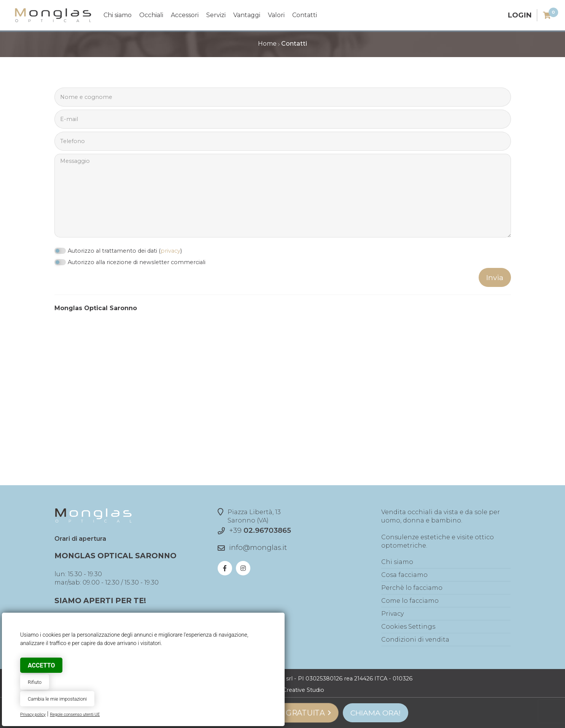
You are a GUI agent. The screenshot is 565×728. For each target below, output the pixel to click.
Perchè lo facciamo (412, 588)
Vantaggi (247, 15)
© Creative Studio (300, 690)
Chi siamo (118, 15)
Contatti (305, 15)
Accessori (185, 15)
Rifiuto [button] (35, 682)
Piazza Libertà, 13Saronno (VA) (249, 516)
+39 (260, 530)
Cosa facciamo (404, 575)
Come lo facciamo (410, 601)
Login (520, 15)
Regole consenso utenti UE (75, 714)
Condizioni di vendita (415, 640)
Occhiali (151, 15)
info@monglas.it (258, 547)
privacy (170, 251)
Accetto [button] (41, 665)
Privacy (392, 614)
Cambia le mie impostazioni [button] (57, 699)
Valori (276, 15)
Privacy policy (33, 714)
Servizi (216, 15)
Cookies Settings (408, 627)
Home (267, 44)
